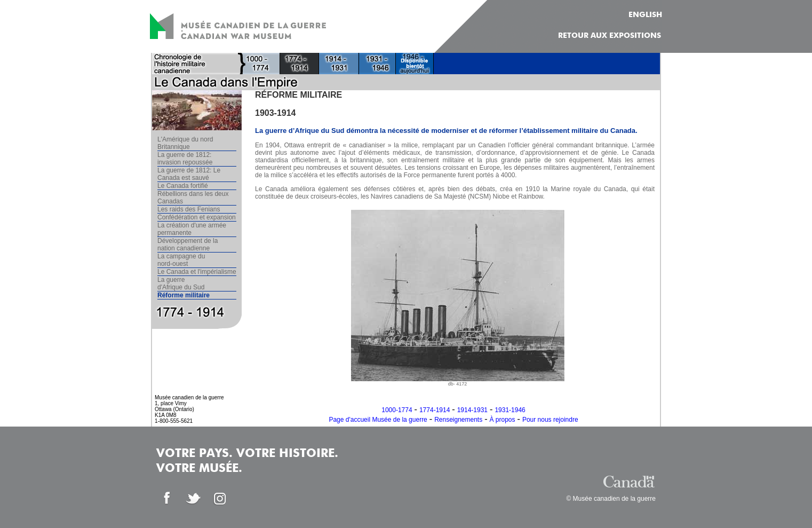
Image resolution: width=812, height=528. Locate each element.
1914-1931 (472, 410)
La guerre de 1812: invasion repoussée (185, 159)
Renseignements (458, 420)
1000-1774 (397, 410)
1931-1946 (510, 410)
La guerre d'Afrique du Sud (181, 283)
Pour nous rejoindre (550, 420)
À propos (503, 420)
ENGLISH (645, 15)
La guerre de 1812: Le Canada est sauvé (189, 174)
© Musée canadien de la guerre (611, 499)
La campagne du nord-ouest (181, 260)
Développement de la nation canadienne (188, 245)
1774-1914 (435, 410)
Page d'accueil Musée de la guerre (378, 420)
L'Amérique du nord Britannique (185, 143)
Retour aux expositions (610, 36)
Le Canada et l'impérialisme (197, 272)
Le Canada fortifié (183, 186)
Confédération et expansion (197, 217)
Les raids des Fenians (189, 209)
